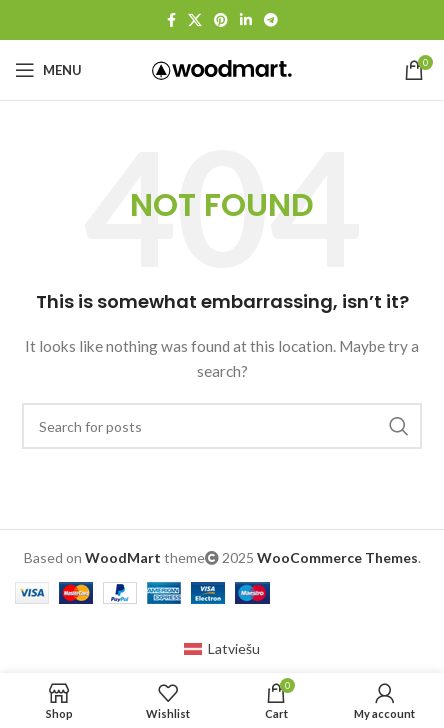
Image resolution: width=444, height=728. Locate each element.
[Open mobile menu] (48, 70)
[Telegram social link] (271, 20)
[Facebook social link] (171, 20)
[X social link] (195, 20)
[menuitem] (222, 648)
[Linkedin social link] (246, 20)
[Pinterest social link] (221, 20)
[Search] (222, 426)
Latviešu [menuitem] (234, 648)
